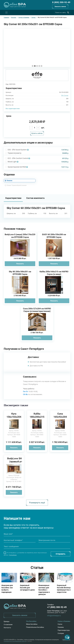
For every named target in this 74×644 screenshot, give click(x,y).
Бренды (7, 621)
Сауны (60, 624)
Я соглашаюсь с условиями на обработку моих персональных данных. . (25, 554)
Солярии (61, 633)
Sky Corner (65, 95)
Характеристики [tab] (13, 198)
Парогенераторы (64, 630)
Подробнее (13, 555)
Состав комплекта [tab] (35, 198)
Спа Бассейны (31, 621)
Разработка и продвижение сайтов (15, 641)
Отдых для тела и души (18, 7)
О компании (8, 625)
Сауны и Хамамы (64, 621)
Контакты (7, 628)
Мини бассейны (32, 624)
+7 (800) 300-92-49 (57, 607)
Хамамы (61, 627)
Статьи (37, 568)
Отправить (61, 554)
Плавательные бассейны (35, 627)
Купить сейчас (37, 133)
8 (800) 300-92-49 (61, 2)
